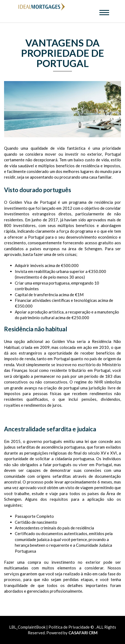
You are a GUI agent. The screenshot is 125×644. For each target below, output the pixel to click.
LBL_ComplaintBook (28, 627)
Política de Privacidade (69, 627)
